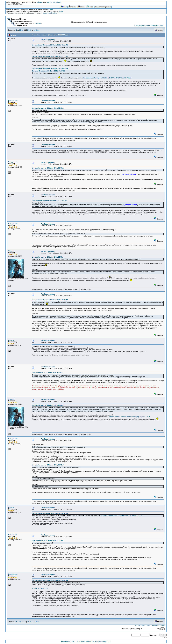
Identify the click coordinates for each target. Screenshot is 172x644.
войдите (40, 2)
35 (30, 30)
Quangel (12, 251)
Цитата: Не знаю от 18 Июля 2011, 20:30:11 (48, 405)
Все (38, 30)
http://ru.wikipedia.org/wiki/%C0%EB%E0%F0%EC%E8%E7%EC (107, 78)
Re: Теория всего (48, 39)
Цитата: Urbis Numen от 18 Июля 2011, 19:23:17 (50, 300)
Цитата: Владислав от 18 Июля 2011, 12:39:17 (49, 201)
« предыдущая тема (142, 26)
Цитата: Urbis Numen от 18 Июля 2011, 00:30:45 (50, 69)
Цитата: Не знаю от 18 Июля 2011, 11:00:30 (48, 108)
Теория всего (22, 26)
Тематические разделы (22, 21)
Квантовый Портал (18, 19)
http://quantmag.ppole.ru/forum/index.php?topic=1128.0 (129, 417)
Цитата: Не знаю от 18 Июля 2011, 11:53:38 (48, 257)
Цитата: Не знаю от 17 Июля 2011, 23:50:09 (48, 71)
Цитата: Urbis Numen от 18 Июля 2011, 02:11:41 (50, 45)
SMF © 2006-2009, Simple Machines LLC (96, 641)
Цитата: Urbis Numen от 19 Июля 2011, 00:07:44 (50, 513)
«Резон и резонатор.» (40, 588)
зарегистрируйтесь (54, 2)
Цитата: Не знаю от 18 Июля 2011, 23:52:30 (48, 465)
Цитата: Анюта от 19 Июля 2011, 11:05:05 (47, 541)
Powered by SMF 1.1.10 (70, 641)
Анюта (11, 340)
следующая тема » (157, 26)
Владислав (13, 100)
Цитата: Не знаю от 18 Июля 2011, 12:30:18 (48, 168)
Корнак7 (38, 23)
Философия (19, 23)
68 (35, 30)
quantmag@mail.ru (50, 13)
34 (28, 30)
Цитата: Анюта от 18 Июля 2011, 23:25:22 (47, 373)
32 (23, 30)
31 (20, 30)
